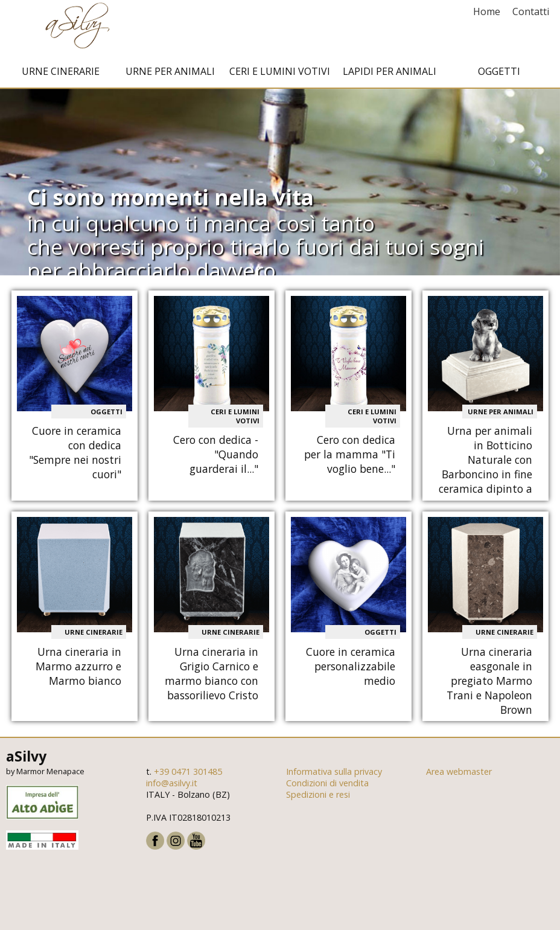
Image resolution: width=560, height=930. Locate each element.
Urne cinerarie (61, 74)
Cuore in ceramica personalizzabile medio (351, 669)
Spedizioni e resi (318, 797)
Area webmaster (459, 774)
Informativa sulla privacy (334, 774)
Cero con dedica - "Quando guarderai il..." (216, 457)
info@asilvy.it (172, 786)
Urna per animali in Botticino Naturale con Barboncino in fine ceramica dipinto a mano (485, 470)
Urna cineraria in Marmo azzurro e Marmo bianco (78, 669)
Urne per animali (170, 74)
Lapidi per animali (390, 74)
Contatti (531, 11)
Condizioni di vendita (327, 786)
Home (487, 11)
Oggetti (499, 74)
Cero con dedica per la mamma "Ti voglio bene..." (350, 457)
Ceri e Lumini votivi (280, 74)
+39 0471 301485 (188, 774)
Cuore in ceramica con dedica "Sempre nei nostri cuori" (75, 455)
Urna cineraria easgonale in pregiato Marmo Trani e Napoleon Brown (489, 684)
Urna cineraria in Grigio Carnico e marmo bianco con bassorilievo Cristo (212, 676)
